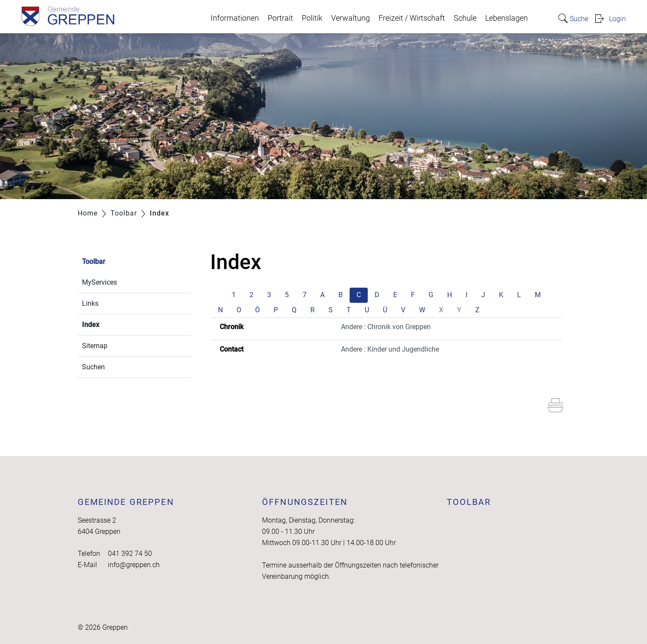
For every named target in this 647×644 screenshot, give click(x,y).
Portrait (280, 18)
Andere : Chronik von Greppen (386, 327)
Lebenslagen (507, 18)
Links (90, 303)
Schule (465, 18)
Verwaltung (350, 18)
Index (111, 324)
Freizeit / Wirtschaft (412, 18)
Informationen (235, 18)
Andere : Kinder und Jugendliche (390, 349)
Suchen (93, 367)
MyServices (99, 282)
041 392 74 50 (130, 554)
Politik (312, 18)
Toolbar (94, 262)
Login (617, 19)
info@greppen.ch (134, 565)
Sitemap (95, 346)
